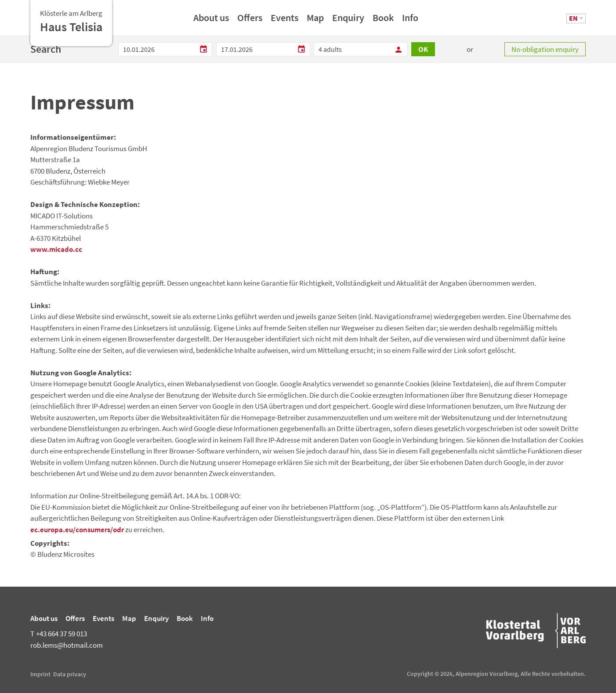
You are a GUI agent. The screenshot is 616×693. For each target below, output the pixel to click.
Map (315, 21)
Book (383, 21)
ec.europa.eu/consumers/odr (77, 530)
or (470, 49)
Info (410, 21)
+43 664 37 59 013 (59, 634)
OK (423, 49)
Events (284, 21)
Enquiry (348, 21)
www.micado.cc (56, 249)
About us (211, 21)
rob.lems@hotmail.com (67, 645)
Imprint (40, 674)
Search (46, 49)
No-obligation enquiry (545, 49)
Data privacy (70, 674)
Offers (250, 21)
